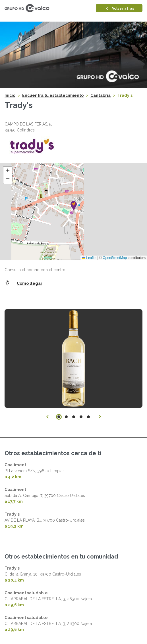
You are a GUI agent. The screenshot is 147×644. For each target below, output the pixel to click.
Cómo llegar (30, 283)
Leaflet (89, 258)
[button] (74, 205)
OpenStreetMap (115, 258)
